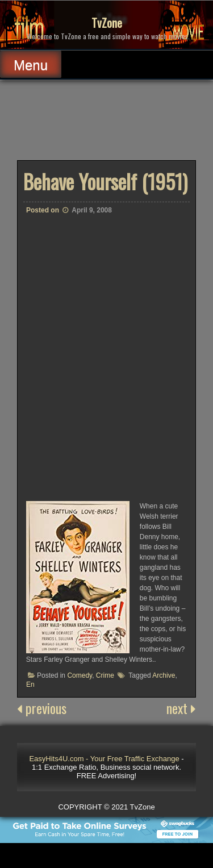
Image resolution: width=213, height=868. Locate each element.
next (181, 708)
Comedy (80, 675)
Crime (105, 675)
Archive (164, 675)
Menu (31, 65)
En (30, 685)
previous (42, 708)
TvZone (107, 23)
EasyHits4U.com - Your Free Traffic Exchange (104, 759)
